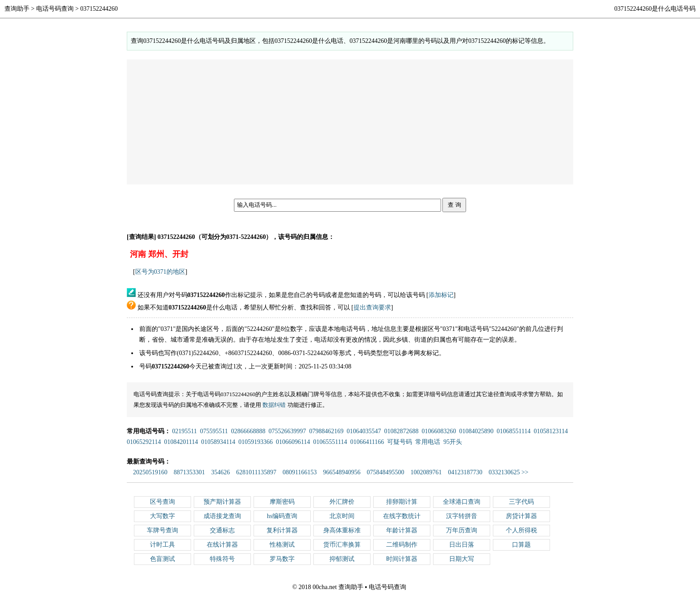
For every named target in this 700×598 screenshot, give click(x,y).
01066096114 (293, 442)
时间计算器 (402, 559)
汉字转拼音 (462, 516)
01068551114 (513, 431)
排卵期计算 (402, 502)
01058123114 (550, 431)
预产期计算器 (222, 502)
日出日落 (462, 545)
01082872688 (401, 431)
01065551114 (330, 442)
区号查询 (162, 502)
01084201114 (181, 442)
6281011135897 (256, 472)
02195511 (185, 431)
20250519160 (150, 472)
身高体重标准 (342, 530)
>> (525, 472)
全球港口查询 (462, 502)
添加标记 (441, 295)
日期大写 (462, 559)
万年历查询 (462, 530)
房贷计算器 (521, 516)
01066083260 (439, 431)
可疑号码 (400, 442)
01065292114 (144, 442)
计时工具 (162, 545)
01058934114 (218, 442)
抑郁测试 (342, 559)
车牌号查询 (162, 530)
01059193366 (256, 442)
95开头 (453, 442)
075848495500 (385, 472)
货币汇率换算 (342, 545)
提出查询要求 (372, 307)
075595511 (214, 431)
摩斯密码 (282, 502)
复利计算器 (282, 530)
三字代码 (521, 502)
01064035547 (364, 431)
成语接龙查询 (222, 516)
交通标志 (222, 530)
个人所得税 (521, 530)
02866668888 (248, 431)
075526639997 (287, 431)
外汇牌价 (342, 502)
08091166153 (300, 472)
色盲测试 (162, 559)
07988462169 (326, 431)
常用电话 (428, 442)
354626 (221, 472)
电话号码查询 (55, 9)
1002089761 (426, 472)
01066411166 (367, 442)
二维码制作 (402, 545)
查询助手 (17, 9)
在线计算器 (222, 545)
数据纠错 (274, 405)
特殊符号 (222, 559)
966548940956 (342, 472)
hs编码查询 (282, 516)
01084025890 (476, 431)
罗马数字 (282, 559)
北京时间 (342, 516)
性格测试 (282, 545)
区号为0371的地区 (160, 272)
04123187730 (465, 472)
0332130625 (504, 472)
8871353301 (189, 472)
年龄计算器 (402, 530)
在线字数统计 (402, 516)
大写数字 (162, 516)
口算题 (521, 545)
